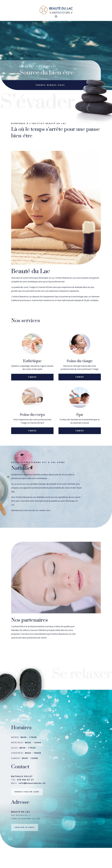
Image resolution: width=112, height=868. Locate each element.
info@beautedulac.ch (32, 803)
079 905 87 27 (25, 800)
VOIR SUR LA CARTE (25, 848)
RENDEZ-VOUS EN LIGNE (27, 812)
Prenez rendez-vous (50, 88)
